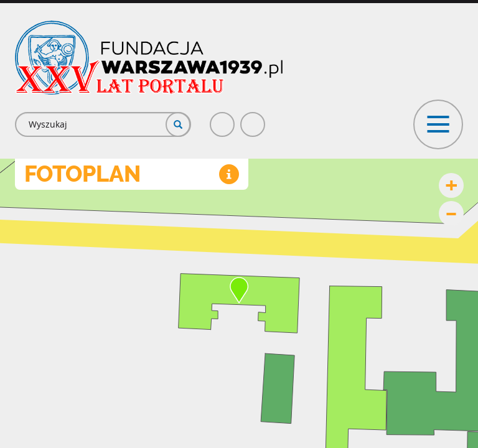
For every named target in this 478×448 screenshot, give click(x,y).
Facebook (223, 119)
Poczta (253, 119)
